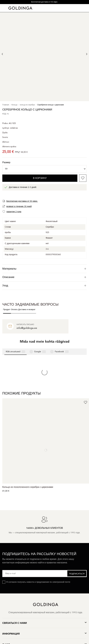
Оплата (14, 310)
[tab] (44, 269)
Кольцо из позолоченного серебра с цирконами (28, 439)
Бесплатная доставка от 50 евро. (44, 2)
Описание (44, 277)
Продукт (7, 310)
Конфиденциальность (35, 610)
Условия (55, 610)
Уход (44, 286)
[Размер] (44, 169)
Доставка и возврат (27, 310)
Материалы (44, 269)
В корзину (40, 178)
